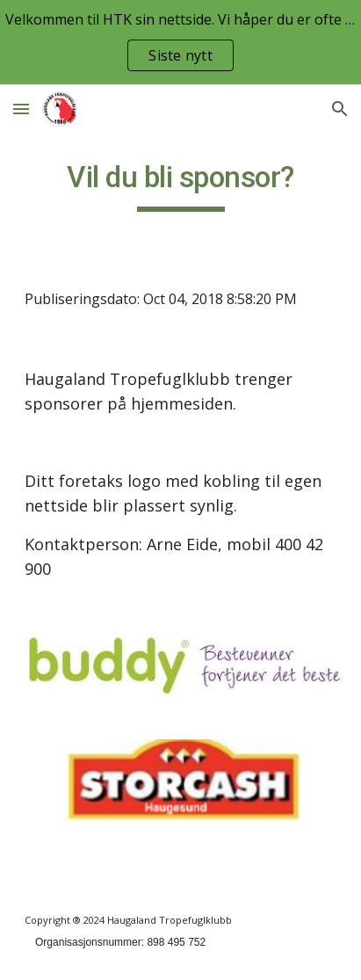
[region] (180, 42)
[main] (180, 185)
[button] (21, 109)
